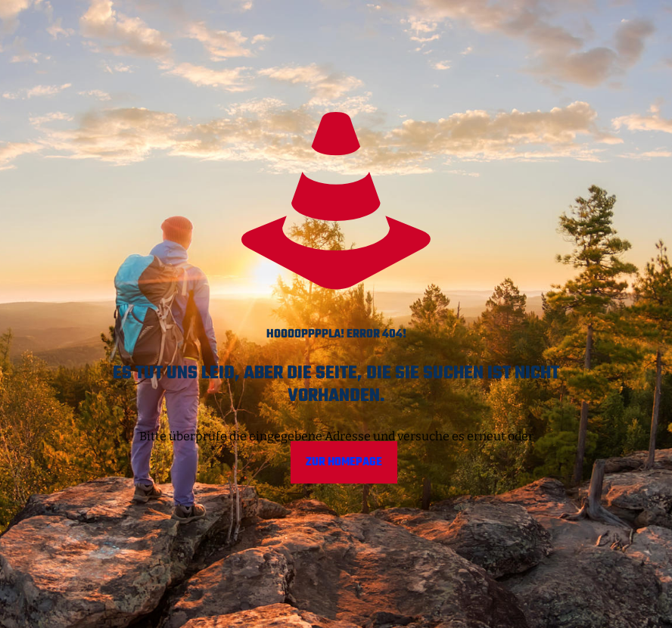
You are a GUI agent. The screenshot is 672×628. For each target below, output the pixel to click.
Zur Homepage (344, 462)
